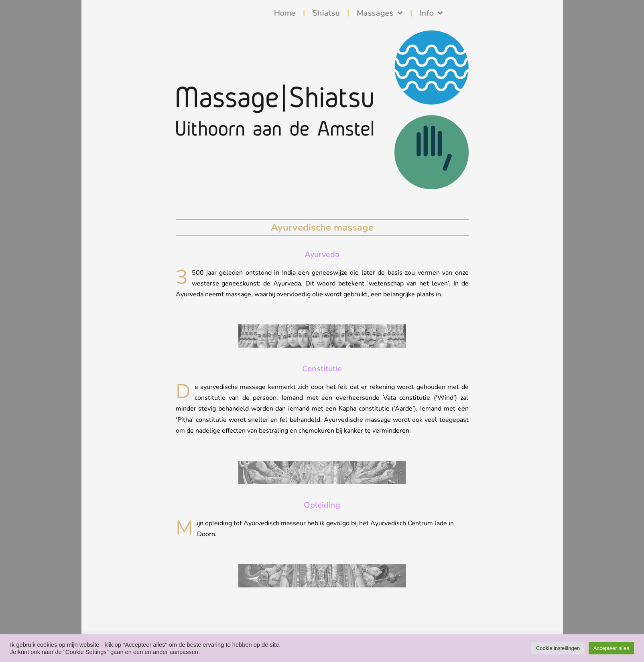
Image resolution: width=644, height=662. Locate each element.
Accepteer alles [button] (611, 648)
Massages (426, 13)
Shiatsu (372, 13)
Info (477, 13)
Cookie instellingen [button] (558, 648)
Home (331, 13)
